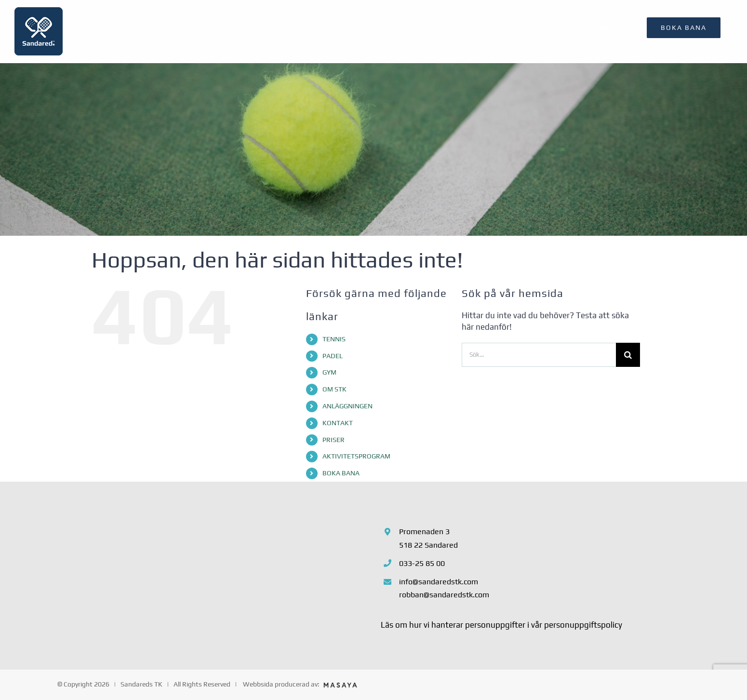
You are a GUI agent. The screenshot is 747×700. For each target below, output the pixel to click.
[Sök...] (539, 355)
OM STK (334, 389)
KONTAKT (338, 423)
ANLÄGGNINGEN (347, 406)
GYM (329, 372)
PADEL (333, 356)
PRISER (333, 440)
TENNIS (334, 339)
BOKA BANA (341, 473)
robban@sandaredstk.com (444, 595)
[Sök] (628, 355)
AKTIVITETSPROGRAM (356, 456)
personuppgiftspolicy (583, 625)
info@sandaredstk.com (439, 582)
